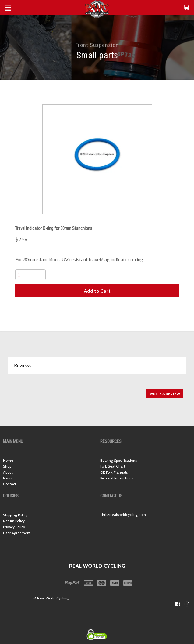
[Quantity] (30, 275)
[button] (186, 8)
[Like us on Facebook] (178, 604)
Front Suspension (97, 45)
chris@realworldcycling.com (123, 514)
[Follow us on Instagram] (187, 604)
